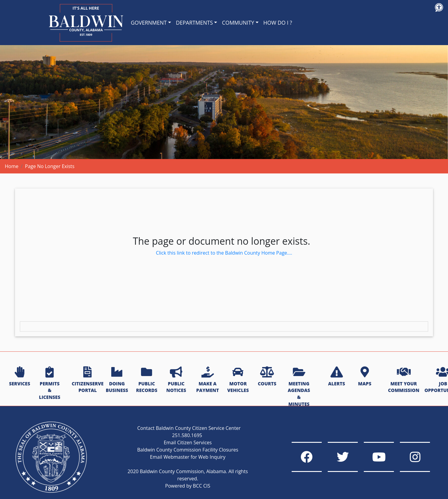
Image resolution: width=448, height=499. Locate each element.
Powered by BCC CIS (188, 486)
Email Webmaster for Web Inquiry (188, 457)
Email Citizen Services (188, 442)
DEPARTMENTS (194, 23)
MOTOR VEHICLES (238, 380)
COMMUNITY (238, 23)
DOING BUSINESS (117, 380)
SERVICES (20, 377)
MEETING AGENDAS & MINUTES (299, 387)
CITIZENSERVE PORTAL (87, 380)
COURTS (267, 377)
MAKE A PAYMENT (208, 380)
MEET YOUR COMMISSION (404, 380)
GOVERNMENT (149, 23)
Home (12, 166)
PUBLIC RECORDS (147, 380)
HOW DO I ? (278, 23)
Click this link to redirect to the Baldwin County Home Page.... (224, 253)
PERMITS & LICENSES (50, 383)
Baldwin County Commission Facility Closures (188, 450)
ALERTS (336, 377)
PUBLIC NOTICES (176, 380)
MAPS (365, 377)
